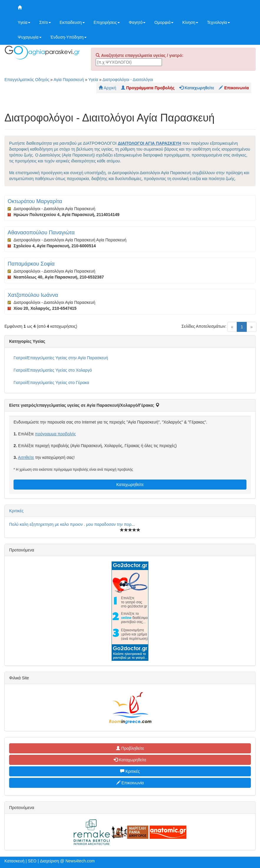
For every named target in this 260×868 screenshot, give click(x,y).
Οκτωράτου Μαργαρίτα (35, 201)
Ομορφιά (164, 22)
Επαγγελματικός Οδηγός (27, 80)
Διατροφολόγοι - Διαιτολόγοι (128, 80)
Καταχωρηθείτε (130, 485)
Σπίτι (45, 22)
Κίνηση (190, 22)
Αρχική (107, 88)
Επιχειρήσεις (107, 22)
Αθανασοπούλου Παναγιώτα (41, 233)
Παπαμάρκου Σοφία (31, 264)
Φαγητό (137, 22)
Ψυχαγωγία (30, 37)
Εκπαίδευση (72, 22)
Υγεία (24, 22)
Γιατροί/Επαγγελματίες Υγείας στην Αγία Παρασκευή (61, 358)
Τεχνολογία (218, 22)
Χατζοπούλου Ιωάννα (33, 295)
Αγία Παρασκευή (69, 80)
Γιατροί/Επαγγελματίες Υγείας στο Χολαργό (53, 370)
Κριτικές (16, 511)
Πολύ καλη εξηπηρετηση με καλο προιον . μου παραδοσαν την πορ (70, 524)
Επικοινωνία (130, 783)
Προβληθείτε (130, 748)
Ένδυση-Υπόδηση (68, 37)
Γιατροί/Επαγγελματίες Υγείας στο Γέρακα (51, 383)
